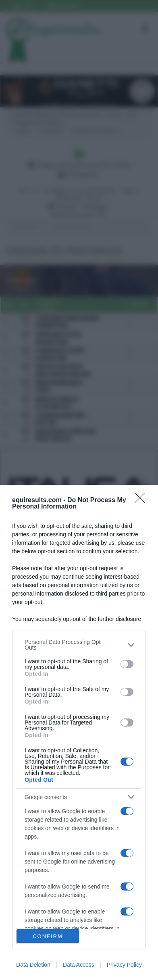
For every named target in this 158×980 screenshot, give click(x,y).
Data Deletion (33, 965)
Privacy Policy (124, 965)
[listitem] (79, 645)
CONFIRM (48, 936)
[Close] (142, 500)
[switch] (127, 664)
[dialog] (79, 732)
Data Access (79, 965)
